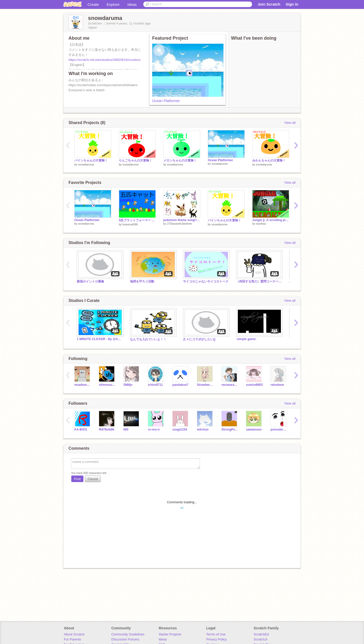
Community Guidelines (128, 634)
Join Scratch (269, 4)
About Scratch (74, 634)
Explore (113, 4)
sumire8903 (254, 385)
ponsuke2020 (279, 430)
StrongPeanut (230, 430)
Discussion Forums (125, 639)
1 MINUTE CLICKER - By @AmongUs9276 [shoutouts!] (100, 339)
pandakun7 (180, 385)
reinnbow (277, 385)
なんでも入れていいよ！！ (148, 339)
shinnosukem (107, 385)
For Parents (73, 639)
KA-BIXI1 (81, 430)
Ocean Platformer (166, 101)
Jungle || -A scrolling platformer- (271, 220)
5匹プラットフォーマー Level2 (137, 220)
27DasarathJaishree (179, 224)
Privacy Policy (217, 639)
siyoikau (261, 224)
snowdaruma (86, 164)
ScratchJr (260, 639)
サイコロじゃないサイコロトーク (206, 281)
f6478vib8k (107, 430)
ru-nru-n (154, 430)
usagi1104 (180, 430)
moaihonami (83, 385)
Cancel (93, 479)
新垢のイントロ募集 (90, 281)
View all (290, 123)
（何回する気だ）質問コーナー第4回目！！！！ (259, 281)
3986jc (128, 385)
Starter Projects (170, 634)
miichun (203, 430)
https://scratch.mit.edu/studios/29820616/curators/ (105, 60)
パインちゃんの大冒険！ (91, 160)
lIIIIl (126, 430)
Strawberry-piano (205, 385)
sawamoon (254, 430)
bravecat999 (130, 224)
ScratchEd (261, 634)
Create (93, 4)
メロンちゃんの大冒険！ (180, 160)
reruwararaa (230, 385)
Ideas (132, 4)
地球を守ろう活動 (142, 281)
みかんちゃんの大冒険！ (269, 160)
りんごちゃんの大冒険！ (135, 160)
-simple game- (246, 339)
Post (77, 479)
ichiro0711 (155, 385)
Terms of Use (216, 634)
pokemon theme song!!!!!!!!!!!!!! (182, 220)
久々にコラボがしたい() (199, 339)
